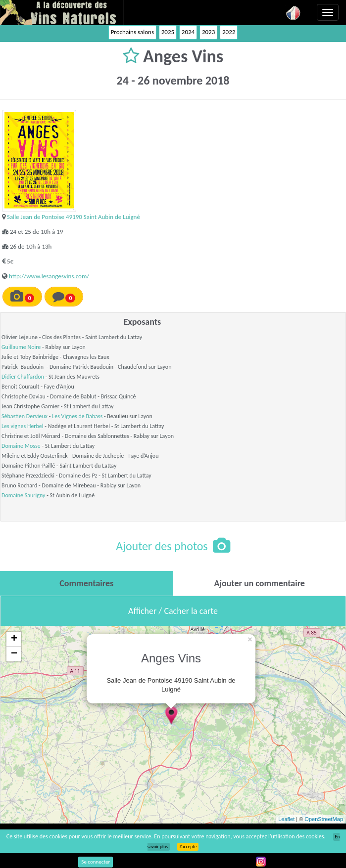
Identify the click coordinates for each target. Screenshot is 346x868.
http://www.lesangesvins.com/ (49, 276)
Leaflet (286, 819)
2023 (208, 32)
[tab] (87, 583)
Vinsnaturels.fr (62, 12)
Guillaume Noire (21, 347)
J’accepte (188, 847)
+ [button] (14, 639)
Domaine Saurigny (23, 495)
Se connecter (96, 862)
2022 (229, 32)
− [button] (14, 654)
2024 (188, 32)
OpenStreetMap (324, 819)
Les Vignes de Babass (77, 416)
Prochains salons (132, 32)
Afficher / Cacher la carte (173, 611)
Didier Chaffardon (23, 377)
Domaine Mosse (21, 446)
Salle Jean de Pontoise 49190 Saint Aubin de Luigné (74, 217)
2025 (168, 32)
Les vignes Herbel (23, 426)
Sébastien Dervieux (25, 416)
